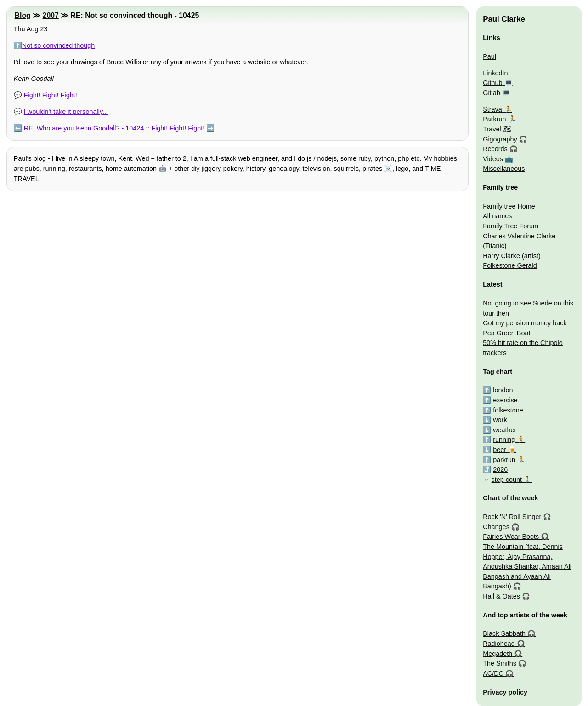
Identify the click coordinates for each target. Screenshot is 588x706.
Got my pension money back (525, 323)
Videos (493, 159)
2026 (500, 469)
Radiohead (499, 644)
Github (492, 83)
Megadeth (498, 654)
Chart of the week (510, 498)
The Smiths (500, 663)
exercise (505, 400)
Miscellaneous (504, 169)
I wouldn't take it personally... (66, 112)
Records (495, 149)
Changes (496, 527)
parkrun (504, 460)
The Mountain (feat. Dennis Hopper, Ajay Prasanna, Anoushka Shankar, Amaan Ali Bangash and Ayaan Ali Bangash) (527, 566)
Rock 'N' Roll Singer (512, 517)
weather (505, 430)
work (500, 420)
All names (497, 216)
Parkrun (494, 119)
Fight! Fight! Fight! (51, 95)
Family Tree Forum (511, 226)
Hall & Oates (501, 596)
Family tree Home (509, 206)
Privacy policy (505, 692)
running (504, 440)
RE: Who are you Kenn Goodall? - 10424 (84, 128)
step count (507, 480)
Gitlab (492, 93)
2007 (51, 15)
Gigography (500, 139)
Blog (23, 15)
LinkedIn (495, 73)
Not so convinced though (58, 45)
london (503, 390)
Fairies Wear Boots (511, 537)
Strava (492, 109)
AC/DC (493, 673)
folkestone (508, 410)
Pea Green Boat (506, 333)
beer (500, 450)
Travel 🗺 (497, 129)
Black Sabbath (504, 633)
